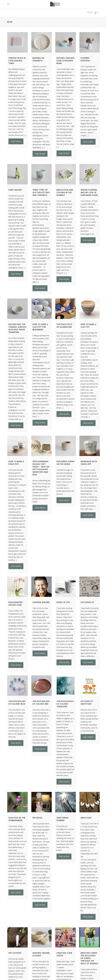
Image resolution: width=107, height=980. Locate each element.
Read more (16, 141)
